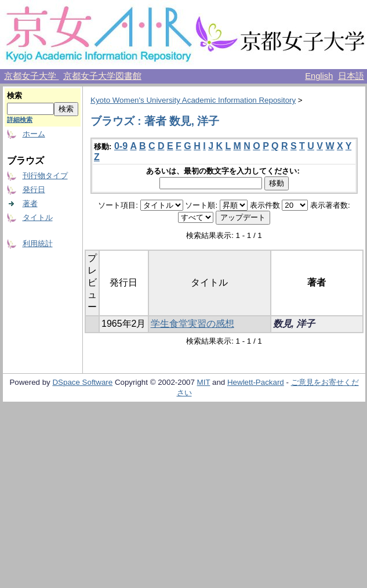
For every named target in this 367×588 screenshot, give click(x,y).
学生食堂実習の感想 (192, 324)
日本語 (351, 76)
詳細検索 (20, 120)
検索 (14, 95)
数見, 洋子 (294, 324)
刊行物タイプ (45, 176)
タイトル (38, 217)
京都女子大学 (31, 76)
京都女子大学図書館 (102, 76)
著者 (30, 203)
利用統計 (38, 244)
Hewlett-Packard (256, 382)
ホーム (34, 134)
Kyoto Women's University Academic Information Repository (193, 100)
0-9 (121, 146)
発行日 (34, 190)
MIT (204, 382)
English (319, 76)
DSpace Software (82, 382)
